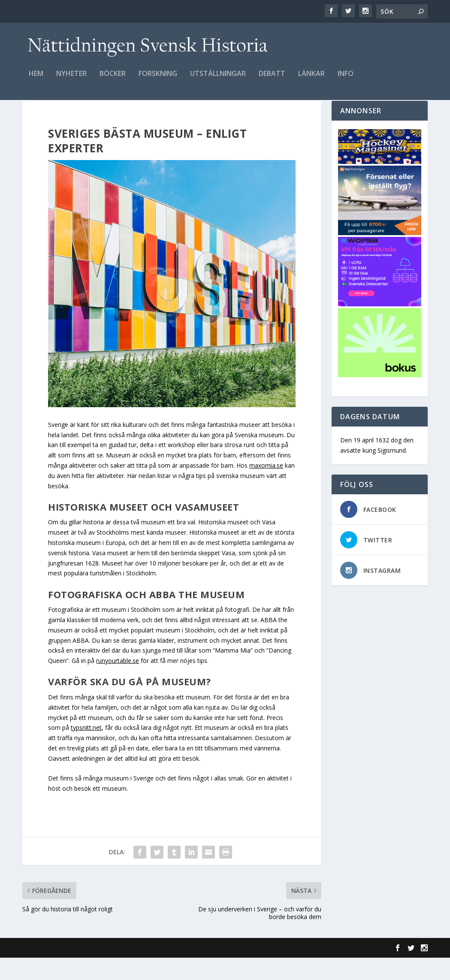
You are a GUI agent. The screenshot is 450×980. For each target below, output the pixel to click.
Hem (36, 80)
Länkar (311, 80)
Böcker (113, 80)
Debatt (272, 80)
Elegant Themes (82, 970)
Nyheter (71, 80)
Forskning (158, 80)
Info (346, 80)
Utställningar (218, 80)
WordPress (162, 970)
